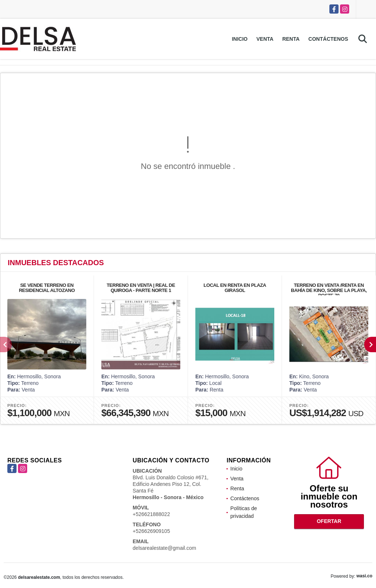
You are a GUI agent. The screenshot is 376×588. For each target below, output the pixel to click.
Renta (291, 39)
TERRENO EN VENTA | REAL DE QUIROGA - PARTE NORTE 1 (141, 288)
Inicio (240, 39)
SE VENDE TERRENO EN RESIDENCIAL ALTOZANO (47, 288)
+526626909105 (151, 531)
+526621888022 (151, 514)
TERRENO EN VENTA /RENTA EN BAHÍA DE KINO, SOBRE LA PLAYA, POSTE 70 (329, 290)
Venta (265, 39)
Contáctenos (328, 39)
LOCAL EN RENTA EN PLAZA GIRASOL (235, 288)
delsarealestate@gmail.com (164, 548)
